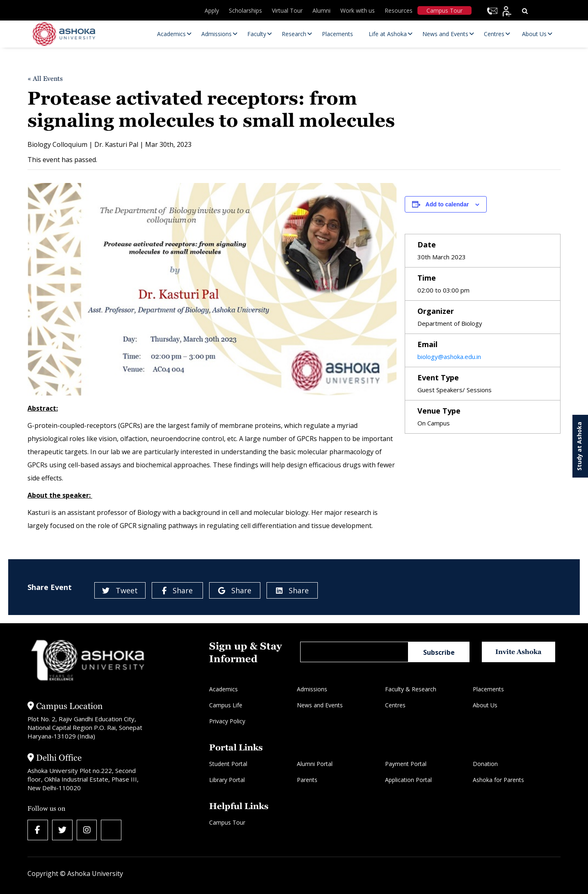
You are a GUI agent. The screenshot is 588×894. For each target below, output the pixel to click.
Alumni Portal (315, 764)
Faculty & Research (411, 689)
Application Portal (408, 780)
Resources (399, 10)
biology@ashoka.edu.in (449, 357)
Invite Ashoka (519, 652)
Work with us (358, 10)
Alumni (321, 10)
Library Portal (227, 780)
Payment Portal (406, 764)
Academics (223, 689)
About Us (485, 705)
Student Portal (228, 764)
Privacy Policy (227, 721)
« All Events (45, 79)
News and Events (320, 705)
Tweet (120, 590)
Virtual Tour (287, 10)
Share (177, 590)
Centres (395, 705)
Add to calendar (447, 204)
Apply (212, 10)
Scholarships (245, 10)
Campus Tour (444, 10)
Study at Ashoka (579, 446)
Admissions (312, 689)
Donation (485, 764)
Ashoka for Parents (498, 780)
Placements (488, 689)
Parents (307, 780)
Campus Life (226, 705)
